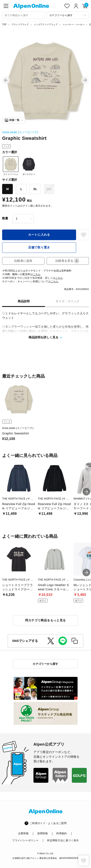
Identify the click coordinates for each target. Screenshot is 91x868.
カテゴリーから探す (45, 664)
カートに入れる (39, 235)
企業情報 (23, 833)
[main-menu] (6, 6)
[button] (6, 80)
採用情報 (43, 833)
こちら (37, 274)
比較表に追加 (23, 261)
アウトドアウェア (20, 24)
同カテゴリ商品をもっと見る (45, 620)
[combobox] (23, 15)
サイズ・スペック (68, 301)
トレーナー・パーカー (74, 24)
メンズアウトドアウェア (46, 24)
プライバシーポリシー (25, 840)
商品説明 (24, 301)
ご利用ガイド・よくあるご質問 (48, 823)
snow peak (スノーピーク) (20, 132)
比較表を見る (67, 261)
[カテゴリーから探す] (68, 15)
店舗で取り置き (39, 247)
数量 (5, 218)
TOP (4, 24)
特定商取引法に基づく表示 (63, 840)
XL (35, 189)
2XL (49, 189)
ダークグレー (29, 166)
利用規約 (61, 833)
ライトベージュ (11, 166)
